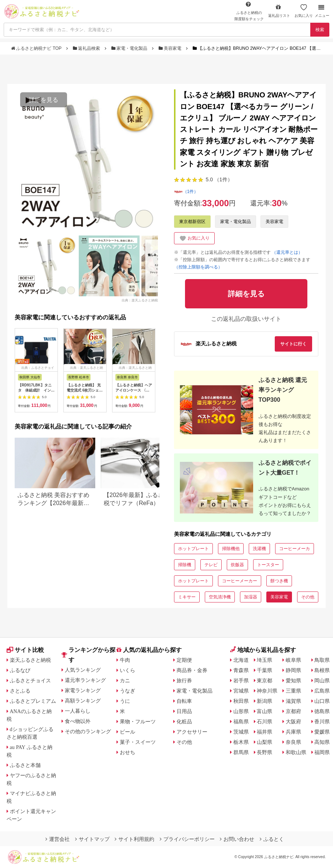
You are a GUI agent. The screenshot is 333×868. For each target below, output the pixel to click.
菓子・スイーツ (138, 742)
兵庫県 (293, 732)
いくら (127, 670)
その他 (308, 597)
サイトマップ (92, 839)
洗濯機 (259, 549)
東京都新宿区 (192, 222)
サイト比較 (25, 650)
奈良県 (293, 742)
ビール (127, 732)
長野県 (264, 752)
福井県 (264, 732)
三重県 (293, 691)
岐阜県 (293, 660)
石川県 (264, 722)
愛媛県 (322, 732)
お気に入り (304, 11)
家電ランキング (83, 690)
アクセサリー (192, 732)
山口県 (322, 701)
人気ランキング (83, 670)
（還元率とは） (287, 252)
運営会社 (58, 839)
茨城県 (241, 732)
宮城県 (241, 691)
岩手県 (241, 680)
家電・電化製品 (130, 48)
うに (125, 701)
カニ (125, 680)
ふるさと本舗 (25, 765)
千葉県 (264, 670)
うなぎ (127, 691)
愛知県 (293, 680)
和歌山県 (296, 752)
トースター (268, 565)
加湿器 (251, 597)
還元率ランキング (85, 680)
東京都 (264, 680)
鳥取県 (322, 660)
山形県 (241, 711)
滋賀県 (293, 701)
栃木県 (241, 742)
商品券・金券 (192, 670)
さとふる (20, 691)
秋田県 (241, 701)
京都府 (293, 711)
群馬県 (241, 752)
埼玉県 (264, 660)
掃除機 (185, 565)
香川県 (322, 722)
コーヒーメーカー (240, 581)
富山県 (264, 711)
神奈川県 (267, 691)
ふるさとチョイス (30, 680)
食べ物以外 (78, 721)
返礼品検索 (87, 48)
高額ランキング (83, 701)
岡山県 (322, 680)
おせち (127, 752)
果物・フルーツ (138, 722)
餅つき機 (279, 581)
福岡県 (322, 752)
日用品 (184, 711)
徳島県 (322, 711)
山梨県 (264, 742)
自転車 (184, 701)
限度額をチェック (249, 11)
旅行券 (184, 680)
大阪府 (293, 722)
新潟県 (264, 701)
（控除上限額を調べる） (198, 267)
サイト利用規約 (134, 839)
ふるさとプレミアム (33, 701)
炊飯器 (237, 565)
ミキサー (187, 597)
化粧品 (184, 722)
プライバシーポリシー (187, 839)
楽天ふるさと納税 (30, 660)
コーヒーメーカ (295, 549)
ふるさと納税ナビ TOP (37, 48)
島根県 (322, 670)
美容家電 (171, 48)
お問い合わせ (237, 839)
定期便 (184, 660)
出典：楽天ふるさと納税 (140, 300)
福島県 (241, 722)
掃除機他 (231, 549)
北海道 (241, 660)
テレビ (211, 565)
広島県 (322, 691)
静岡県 (293, 670)
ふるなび (20, 670)
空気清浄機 (220, 597)
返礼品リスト (279, 11)
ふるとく (272, 839)
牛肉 (125, 660)
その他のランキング (88, 731)
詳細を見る (44, 100)
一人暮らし (78, 711)
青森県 (241, 670)
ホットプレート (193, 549)
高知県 (322, 742)
